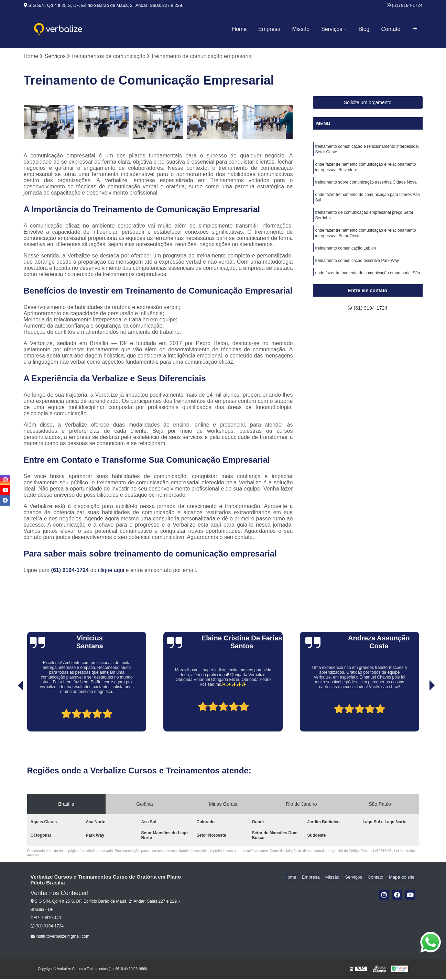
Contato (391, 29)
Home (240, 29)
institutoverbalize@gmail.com (60, 937)
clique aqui (111, 571)
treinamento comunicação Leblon (346, 257)
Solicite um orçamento (368, 103)
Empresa (269, 29)
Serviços (332, 29)
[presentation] (11, 713)
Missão (301, 29)
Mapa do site (403, 878)
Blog (364, 29)
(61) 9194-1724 (405, 5)
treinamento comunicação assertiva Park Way (357, 270)
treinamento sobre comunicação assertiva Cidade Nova (366, 186)
